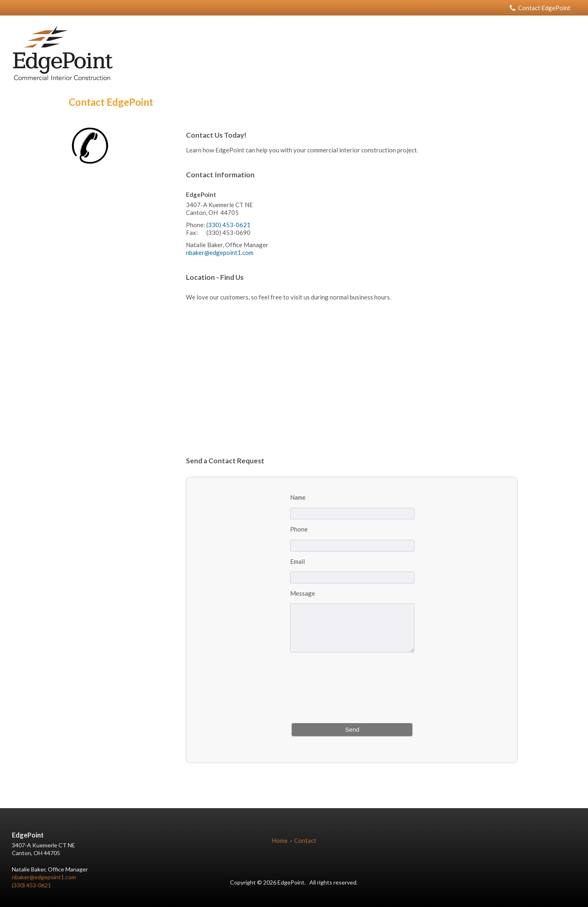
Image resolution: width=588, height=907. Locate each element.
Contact (305, 840)
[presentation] (352, 689)
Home (280, 840)
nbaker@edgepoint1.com (220, 252)
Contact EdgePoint (540, 8)
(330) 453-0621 (228, 225)
